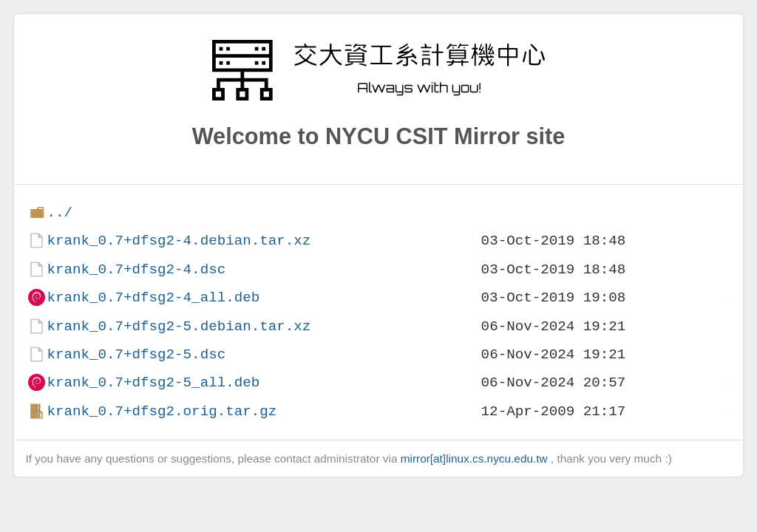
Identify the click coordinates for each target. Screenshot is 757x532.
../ (60, 212)
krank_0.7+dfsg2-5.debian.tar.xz (179, 326)
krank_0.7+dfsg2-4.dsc (136, 269)
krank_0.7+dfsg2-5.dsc (136, 354)
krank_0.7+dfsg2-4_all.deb (153, 297)
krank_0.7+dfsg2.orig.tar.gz (162, 411)
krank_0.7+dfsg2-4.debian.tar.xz (179, 241)
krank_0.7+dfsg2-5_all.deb (153, 382)
